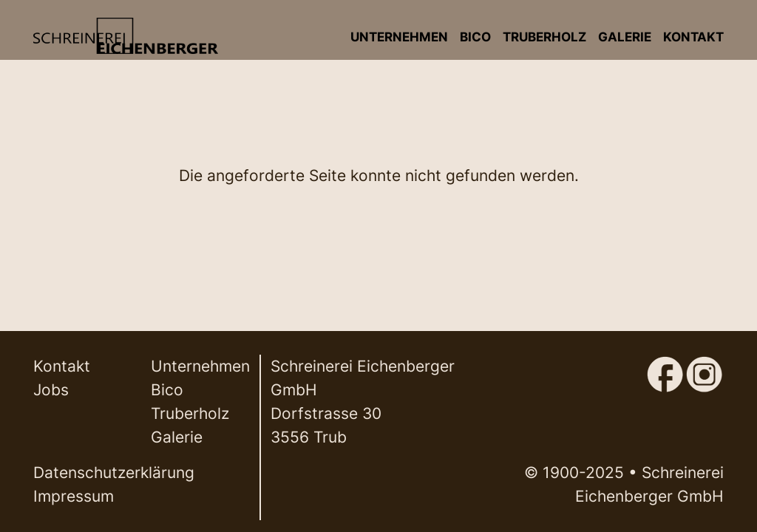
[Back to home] (125, 36)
